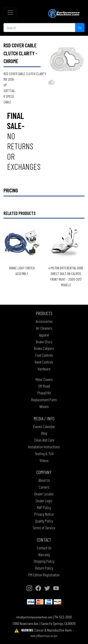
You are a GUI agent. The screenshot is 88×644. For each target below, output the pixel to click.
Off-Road (44, 386)
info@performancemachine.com (34, 617)
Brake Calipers (44, 348)
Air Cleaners (44, 328)
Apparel (44, 335)
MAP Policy (44, 507)
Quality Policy (44, 521)
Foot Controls (44, 355)
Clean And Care (44, 440)
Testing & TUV (44, 454)
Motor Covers (44, 379)
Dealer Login (44, 501)
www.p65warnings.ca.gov (44, 636)
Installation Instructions (44, 447)
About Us (44, 480)
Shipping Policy (44, 561)
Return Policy (44, 568)
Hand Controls (44, 362)
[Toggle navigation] (10, 12)
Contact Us (44, 548)
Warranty (44, 555)
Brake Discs (44, 342)
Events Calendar (44, 426)
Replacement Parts (44, 400)
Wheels (44, 406)
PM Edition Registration (44, 575)
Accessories (44, 321)
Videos (44, 460)
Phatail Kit (44, 393)
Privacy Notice (44, 514)
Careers (44, 487)
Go (80, 27)
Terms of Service (44, 528)
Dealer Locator (44, 494)
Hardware (44, 369)
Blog (44, 433)
